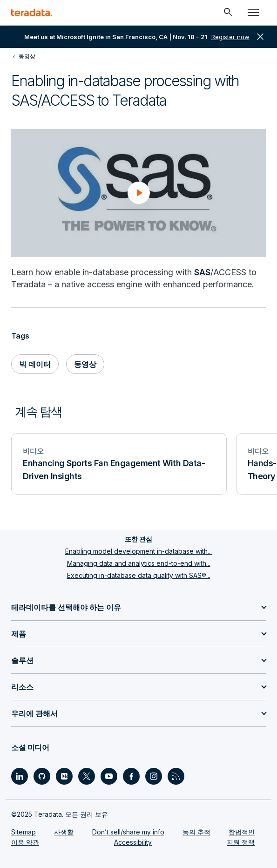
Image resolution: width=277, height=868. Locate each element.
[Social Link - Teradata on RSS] (176, 776)
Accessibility (133, 842)
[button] (139, 193)
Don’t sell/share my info (128, 832)
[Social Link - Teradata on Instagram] (154, 776)
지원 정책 (241, 842)
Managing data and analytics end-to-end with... (139, 563)
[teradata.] (32, 13)
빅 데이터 (35, 364)
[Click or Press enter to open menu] (253, 13)
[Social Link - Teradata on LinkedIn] (20, 776)
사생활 (64, 832)
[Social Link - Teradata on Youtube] (109, 776)
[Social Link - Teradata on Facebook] (131, 776)
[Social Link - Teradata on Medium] (64, 776)
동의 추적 (196, 832)
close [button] (260, 37)
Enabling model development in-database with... (138, 551)
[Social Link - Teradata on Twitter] (87, 776)
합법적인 (242, 832)
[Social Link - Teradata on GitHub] (42, 776)
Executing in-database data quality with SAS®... (139, 575)
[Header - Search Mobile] (228, 13)
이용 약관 (25, 842)
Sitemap (24, 832)
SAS (202, 272)
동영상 (85, 364)
